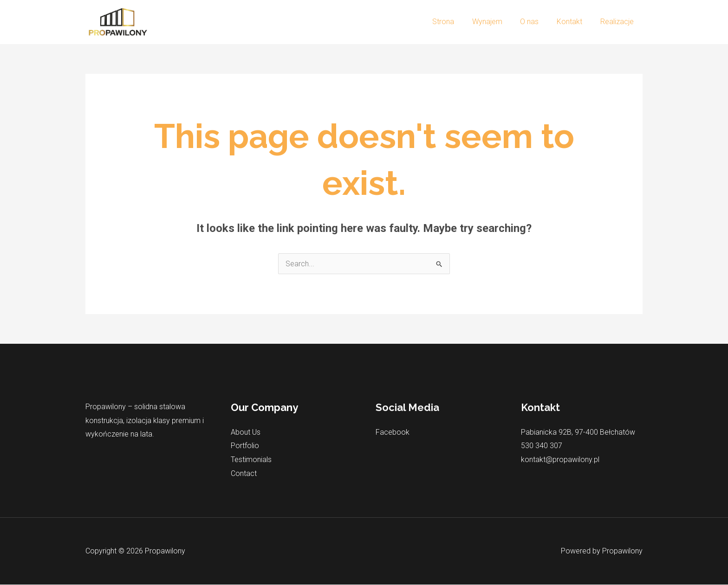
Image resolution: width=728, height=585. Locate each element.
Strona (457, 22)
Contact (244, 473)
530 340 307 (542, 446)
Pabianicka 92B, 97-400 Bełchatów (578, 432)
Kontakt (574, 22)
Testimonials (251, 460)
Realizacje (618, 22)
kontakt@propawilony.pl (560, 460)
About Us (246, 432)
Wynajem (498, 22)
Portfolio (245, 446)
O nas (537, 22)
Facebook (393, 432)
